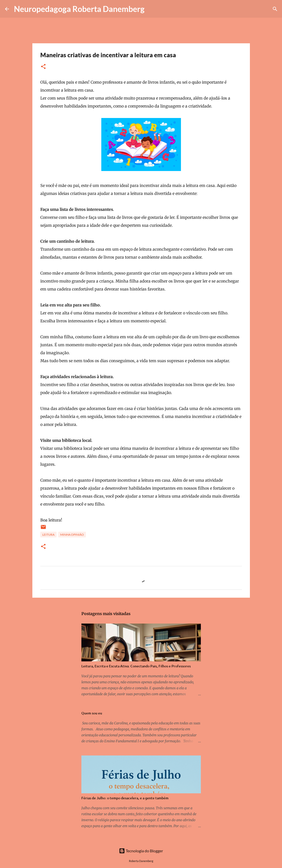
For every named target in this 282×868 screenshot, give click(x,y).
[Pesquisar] (152, 9)
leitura (48, 535)
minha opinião (72, 535)
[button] (43, 67)
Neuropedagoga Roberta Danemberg (79, 9)
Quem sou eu (92, 713)
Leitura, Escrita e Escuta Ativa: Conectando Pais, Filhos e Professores (136, 666)
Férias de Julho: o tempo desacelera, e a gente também (125, 798)
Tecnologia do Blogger (141, 851)
